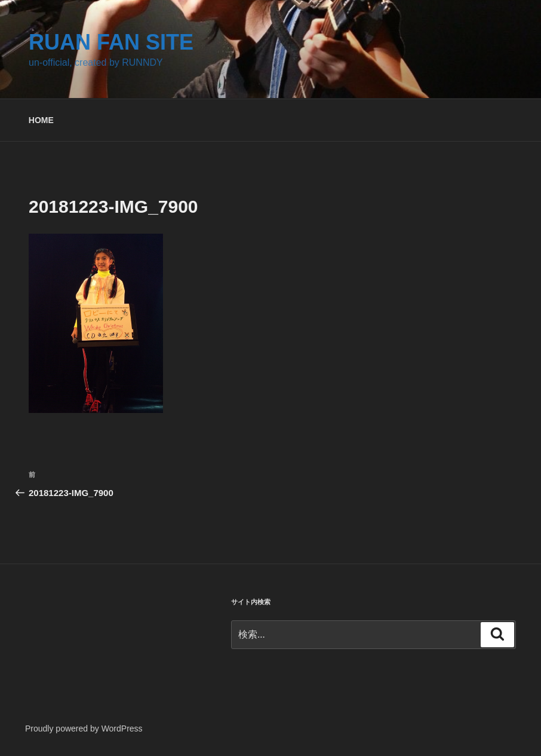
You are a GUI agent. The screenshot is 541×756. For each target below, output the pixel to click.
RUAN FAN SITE (111, 42)
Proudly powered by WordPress (84, 729)
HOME (41, 120)
